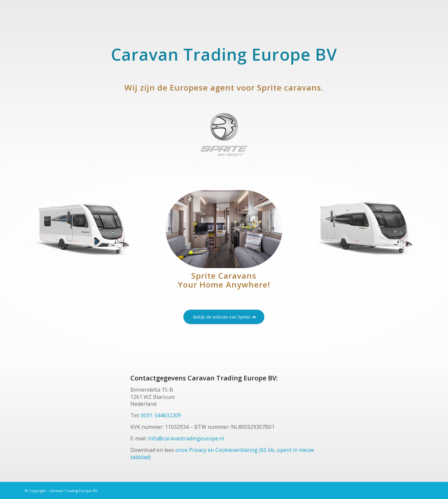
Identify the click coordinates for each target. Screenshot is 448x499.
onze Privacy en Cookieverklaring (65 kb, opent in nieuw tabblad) (222, 453)
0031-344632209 (161, 415)
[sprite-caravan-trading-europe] (224, 134)
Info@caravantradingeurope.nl (186, 438)
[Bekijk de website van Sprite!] (224, 317)
